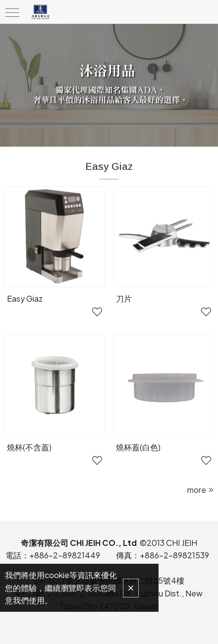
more (197, 490)
